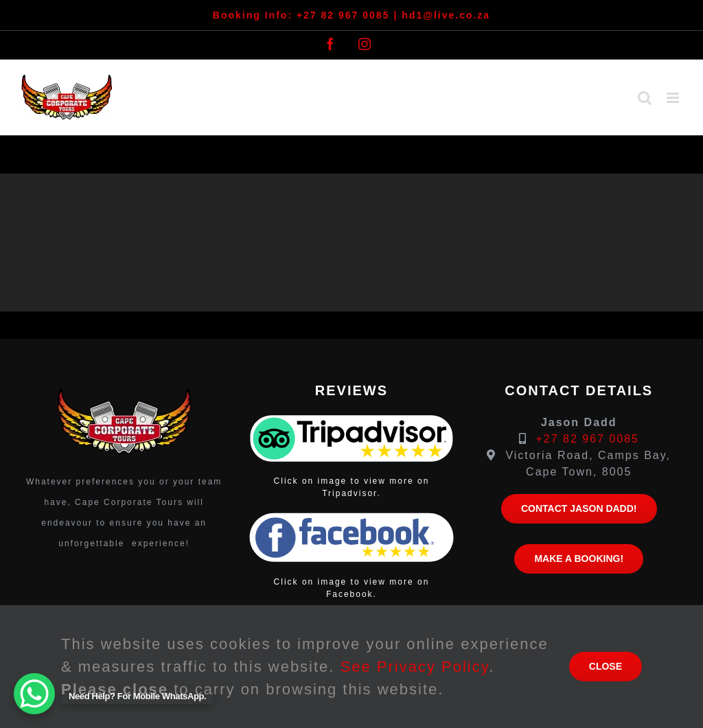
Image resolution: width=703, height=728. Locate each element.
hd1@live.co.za (446, 15)
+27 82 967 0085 (343, 15)
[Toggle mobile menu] (675, 98)
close (606, 666)
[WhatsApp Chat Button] (34, 694)
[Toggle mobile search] (645, 98)
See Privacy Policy (415, 667)
